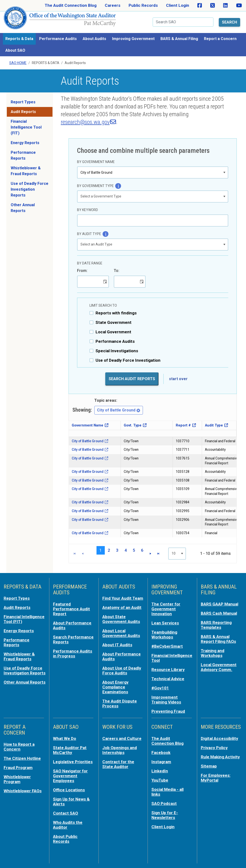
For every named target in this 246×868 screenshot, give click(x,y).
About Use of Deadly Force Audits (122, 671)
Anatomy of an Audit (122, 607)
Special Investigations (117, 351)
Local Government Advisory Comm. (219, 667)
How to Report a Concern (19, 747)
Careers (113, 5)
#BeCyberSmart (167, 646)
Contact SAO (66, 813)
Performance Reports (23, 155)
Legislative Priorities (73, 762)
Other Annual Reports (23, 208)
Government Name (88, 425)
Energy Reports (25, 143)
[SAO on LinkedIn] (225, 6)
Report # (183, 425)
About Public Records (65, 839)
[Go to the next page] (150, 554)
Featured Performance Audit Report (71, 609)
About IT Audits (117, 645)
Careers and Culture (122, 738)
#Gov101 (160, 688)
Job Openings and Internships (120, 750)
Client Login (178, 5)
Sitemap (209, 766)
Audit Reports (23, 112)
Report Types (23, 102)
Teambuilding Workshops (164, 635)
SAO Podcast (164, 803)
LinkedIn (160, 771)
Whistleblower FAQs (23, 791)
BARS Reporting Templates (216, 625)
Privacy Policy (214, 748)
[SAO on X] (213, 6)
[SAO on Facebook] (200, 6)
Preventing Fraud (168, 711)
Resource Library (168, 670)
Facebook (161, 753)
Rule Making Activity (220, 757)
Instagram (161, 762)
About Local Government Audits (121, 633)
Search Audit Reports (132, 379)
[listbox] (153, 197)
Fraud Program (18, 768)
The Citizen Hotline (22, 758)
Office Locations (69, 790)
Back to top (233, 855)
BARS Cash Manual (219, 613)
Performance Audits (115, 341)
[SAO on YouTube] (239, 6)
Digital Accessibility (220, 738)
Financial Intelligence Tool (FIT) (26, 127)
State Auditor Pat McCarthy (70, 750)
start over (178, 379)
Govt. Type (133, 425)
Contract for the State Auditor (118, 764)
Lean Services (165, 623)
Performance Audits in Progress (73, 654)
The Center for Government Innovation (166, 609)
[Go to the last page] (158, 554)
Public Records (143, 5)
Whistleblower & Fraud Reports (26, 171)
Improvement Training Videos (166, 700)
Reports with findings (116, 313)
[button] (224, 172)
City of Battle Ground (119, 410)
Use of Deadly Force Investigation (128, 360)
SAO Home (18, 63)
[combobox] (149, 172)
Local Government (113, 332)
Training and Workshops (213, 653)
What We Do (65, 738)
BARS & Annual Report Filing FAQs (218, 639)
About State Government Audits (121, 619)
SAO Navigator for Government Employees (70, 776)
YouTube (160, 780)
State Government (114, 323)
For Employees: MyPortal (216, 778)
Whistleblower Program (17, 779)
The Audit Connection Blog (71, 5)
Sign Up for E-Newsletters (165, 815)
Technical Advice (168, 679)
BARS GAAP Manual (220, 604)
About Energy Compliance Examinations (115, 687)
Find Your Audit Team (123, 598)
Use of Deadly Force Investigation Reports (30, 189)
